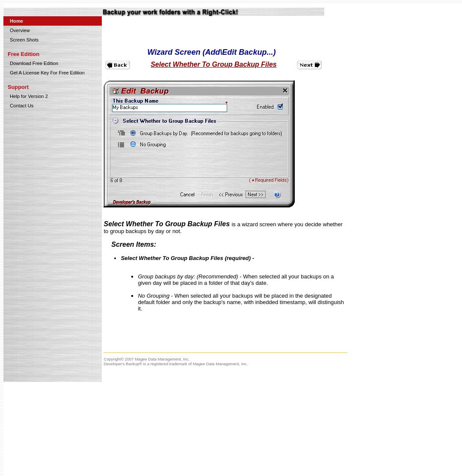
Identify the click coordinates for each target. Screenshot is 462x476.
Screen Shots (24, 40)
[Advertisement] (164, 433)
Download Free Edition (34, 63)
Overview (20, 30)
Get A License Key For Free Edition (47, 73)
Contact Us (22, 106)
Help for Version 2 (29, 96)
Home (16, 21)
